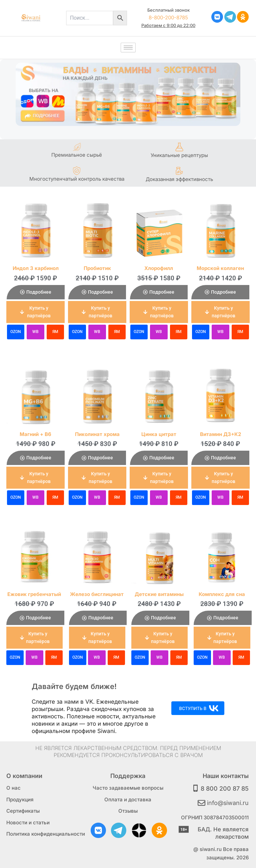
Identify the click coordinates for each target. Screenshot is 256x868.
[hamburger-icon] (128, 47)
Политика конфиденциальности (46, 834)
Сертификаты (23, 811)
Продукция (20, 799)
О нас (13, 788)
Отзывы (128, 811)
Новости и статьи (28, 822)
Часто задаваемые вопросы (128, 788)
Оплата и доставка (128, 799)
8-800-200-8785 (168, 17)
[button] (35, 312)
